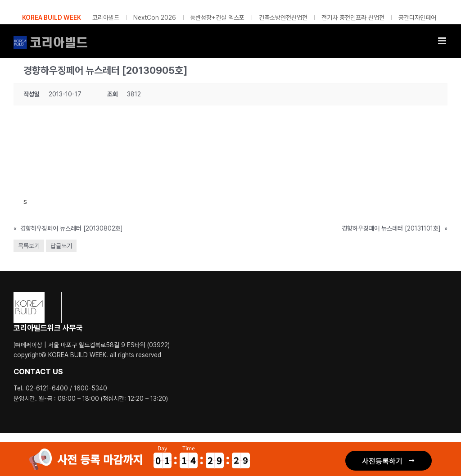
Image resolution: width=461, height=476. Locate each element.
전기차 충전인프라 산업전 (353, 18)
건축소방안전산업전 (283, 18)
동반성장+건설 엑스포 (217, 18)
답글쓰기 (61, 246)
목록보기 (29, 246)
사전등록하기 (382, 461)
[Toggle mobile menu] (443, 41)
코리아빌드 (106, 18)
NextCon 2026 (155, 18)
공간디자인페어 (417, 18)
